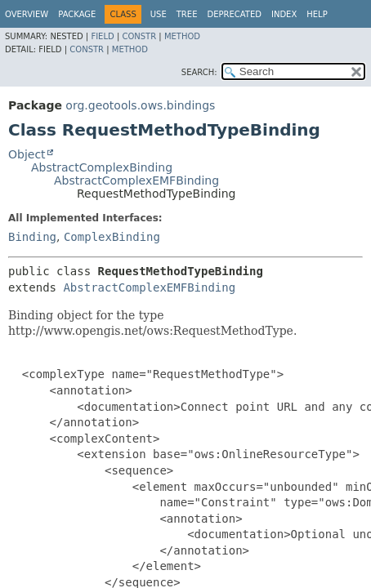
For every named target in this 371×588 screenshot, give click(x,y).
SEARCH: (199, 72)
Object (27, 154)
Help (317, 14)
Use (159, 14)
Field (102, 36)
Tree (187, 14)
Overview (27, 14)
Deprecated (234, 14)
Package (77, 14)
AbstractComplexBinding (102, 167)
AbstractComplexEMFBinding (136, 180)
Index (284, 14)
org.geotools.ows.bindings (140, 105)
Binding (32, 237)
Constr (139, 36)
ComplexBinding (112, 237)
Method (182, 36)
